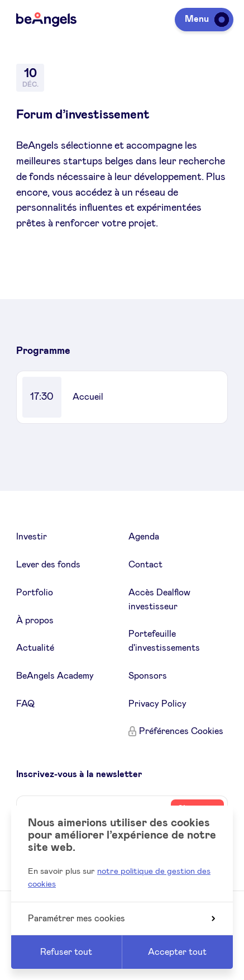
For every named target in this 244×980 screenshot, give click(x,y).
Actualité (35, 648)
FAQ (25, 704)
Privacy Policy (157, 704)
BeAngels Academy (55, 676)
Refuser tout (66, 952)
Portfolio (35, 593)
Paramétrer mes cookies (121, 919)
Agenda (144, 537)
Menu (205, 19)
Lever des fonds (48, 565)
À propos (35, 621)
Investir (32, 537)
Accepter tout (177, 952)
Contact (145, 565)
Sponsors (148, 676)
